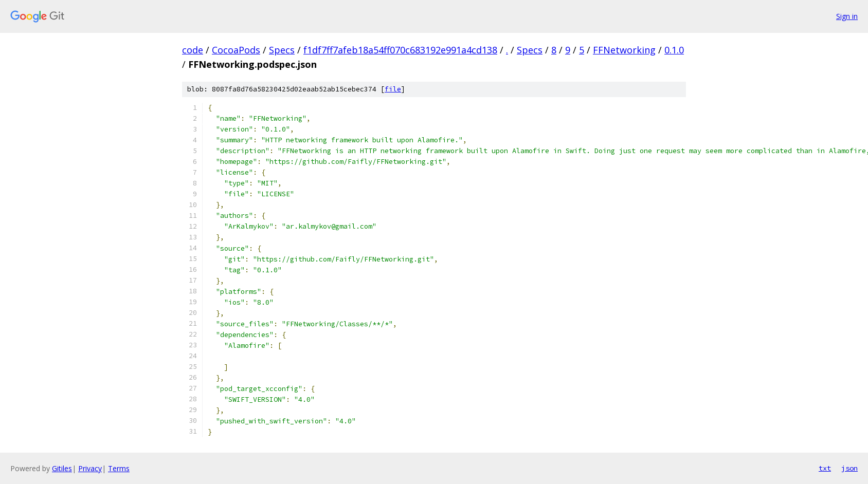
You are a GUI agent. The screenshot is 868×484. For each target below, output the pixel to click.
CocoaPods (236, 50)
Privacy (90, 468)
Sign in (847, 16)
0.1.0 (674, 50)
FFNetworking (624, 50)
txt (825, 468)
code (193, 50)
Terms (119, 468)
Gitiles (62, 468)
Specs (282, 50)
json (849, 468)
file (393, 89)
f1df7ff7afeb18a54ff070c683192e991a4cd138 (400, 50)
